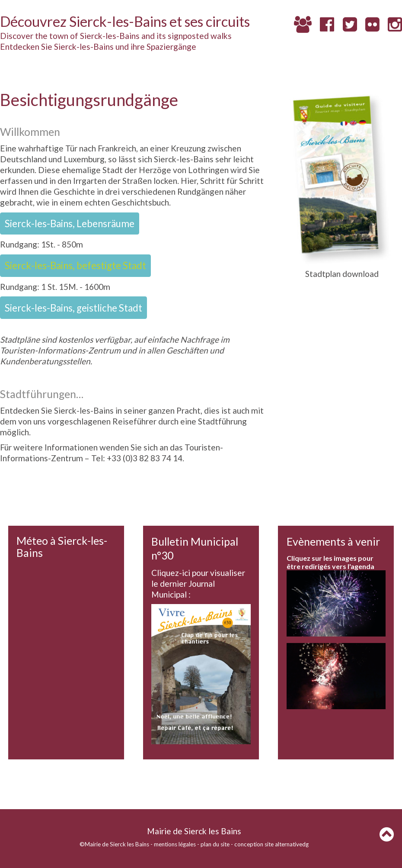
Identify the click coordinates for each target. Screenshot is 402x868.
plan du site (215, 844)
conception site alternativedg (271, 844)
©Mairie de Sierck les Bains (114, 844)
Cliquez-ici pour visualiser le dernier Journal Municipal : (198, 583)
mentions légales (175, 844)
